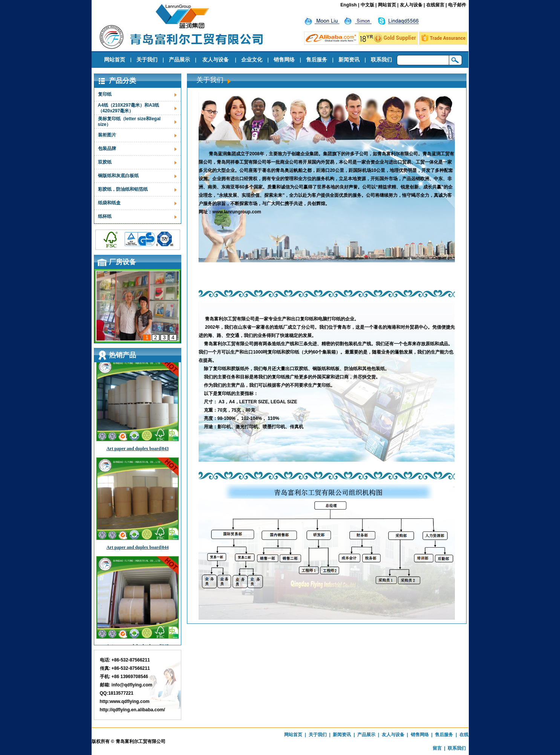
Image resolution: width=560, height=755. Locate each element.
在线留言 (435, 5)
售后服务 (317, 60)
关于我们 (147, 60)
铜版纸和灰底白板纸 (118, 176)
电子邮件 (457, 5)
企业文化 (252, 60)
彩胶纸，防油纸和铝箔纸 (123, 189)
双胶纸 (105, 162)
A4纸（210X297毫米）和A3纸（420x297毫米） (129, 108)
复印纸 (105, 94)
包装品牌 (107, 149)
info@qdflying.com (132, 685)
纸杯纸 (105, 216)
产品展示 (179, 60)
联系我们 (381, 60)
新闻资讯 (349, 60)
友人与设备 (411, 5)
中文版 (367, 5)
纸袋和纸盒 (109, 203)
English (348, 5)
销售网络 (284, 60)
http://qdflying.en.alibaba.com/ (132, 710)
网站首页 (387, 5)
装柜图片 (107, 135)
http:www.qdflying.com (125, 701)
